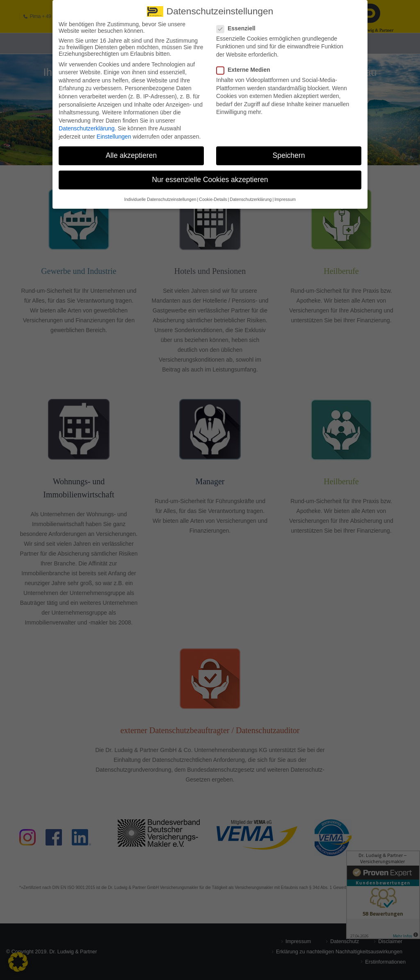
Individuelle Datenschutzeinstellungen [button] (160, 198)
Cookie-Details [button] (213, 198)
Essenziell (239, 27)
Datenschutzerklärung (87, 128)
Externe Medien (246, 69)
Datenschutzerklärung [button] (251, 198)
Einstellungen (114, 136)
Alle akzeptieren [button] (131, 155)
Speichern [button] (289, 155)
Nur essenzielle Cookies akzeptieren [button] (210, 179)
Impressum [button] (285, 198)
